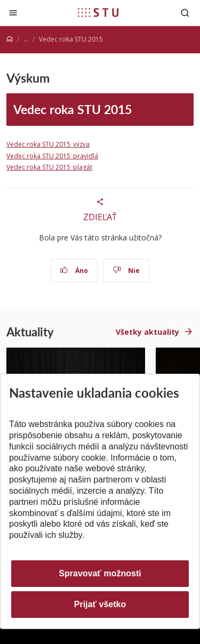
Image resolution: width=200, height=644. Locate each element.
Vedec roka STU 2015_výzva (48, 144)
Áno (74, 271)
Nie (126, 271)
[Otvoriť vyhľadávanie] (185, 13)
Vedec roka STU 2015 (73, 109)
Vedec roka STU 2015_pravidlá (52, 156)
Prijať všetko (100, 604)
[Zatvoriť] (13, 13)
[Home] (10, 39)
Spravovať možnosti (100, 573)
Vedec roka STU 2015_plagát (49, 167)
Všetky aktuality (147, 332)
